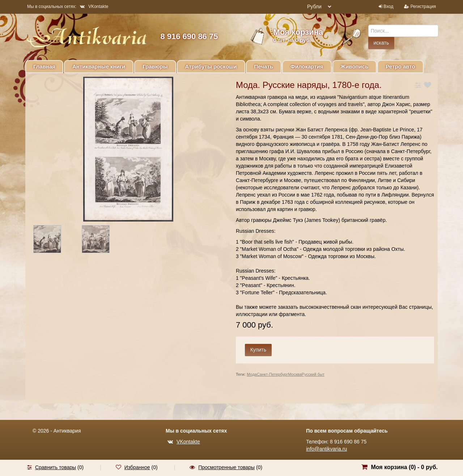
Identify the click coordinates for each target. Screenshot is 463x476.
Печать (264, 66)
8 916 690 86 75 (189, 36)
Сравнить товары (56, 467)
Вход (388, 7)
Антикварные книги (99, 66)
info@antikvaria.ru (326, 449)
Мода (252, 374)
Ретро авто (400, 66)
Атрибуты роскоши (211, 66)
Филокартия (307, 66)
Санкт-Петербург (272, 374)
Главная (44, 66)
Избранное (137, 467)
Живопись (355, 66)
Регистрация (423, 7)
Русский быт (313, 374)
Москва (295, 374)
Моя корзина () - (404, 467)
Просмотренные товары (226, 467)
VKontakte (94, 7)
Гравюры (155, 66)
